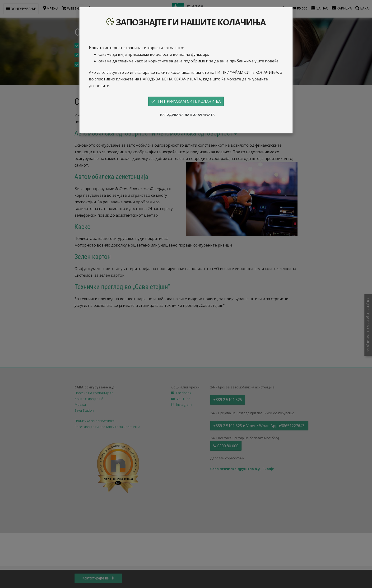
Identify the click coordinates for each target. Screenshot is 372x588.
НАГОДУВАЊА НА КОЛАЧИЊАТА (188, 115)
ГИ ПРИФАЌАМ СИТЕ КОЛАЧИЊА (186, 101)
